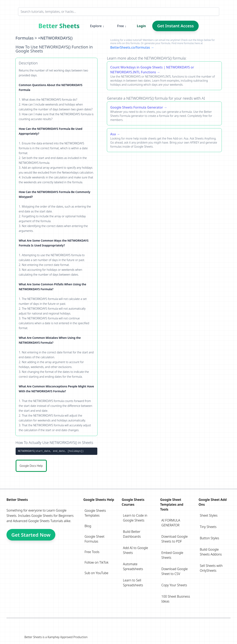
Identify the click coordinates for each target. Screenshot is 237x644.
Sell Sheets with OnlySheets (211, 568)
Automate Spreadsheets (133, 566)
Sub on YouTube (96, 573)
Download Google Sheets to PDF (175, 539)
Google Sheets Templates (95, 513)
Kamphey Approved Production (67, 637)
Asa (113, 134)
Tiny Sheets (208, 527)
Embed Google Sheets (172, 555)
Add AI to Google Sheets (136, 550)
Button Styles (210, 538)
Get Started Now (31, 535)
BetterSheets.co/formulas (130, 47)
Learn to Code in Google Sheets (135, 518)
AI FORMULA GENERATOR (171, 523)
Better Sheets (59, 26)
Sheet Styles (209, 515)
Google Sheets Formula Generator (137, 107)
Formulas (25, 38)
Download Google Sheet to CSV (175, 571)
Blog (88, 526)
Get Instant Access (175, 26)
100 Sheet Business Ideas (176, 599)
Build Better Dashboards (132, 534)
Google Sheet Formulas (94, 539)
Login (141, 26)
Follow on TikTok (97, 562)
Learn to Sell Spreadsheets (133, 583)
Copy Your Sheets (174, 585)
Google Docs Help (31, 466)
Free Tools (92, 552)
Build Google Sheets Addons (211, 552)
